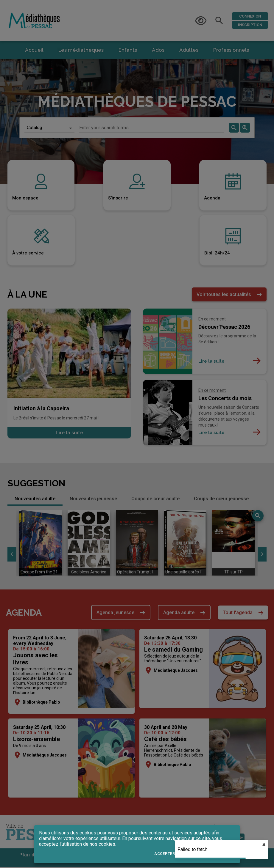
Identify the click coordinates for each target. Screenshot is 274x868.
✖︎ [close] (264, 845)
